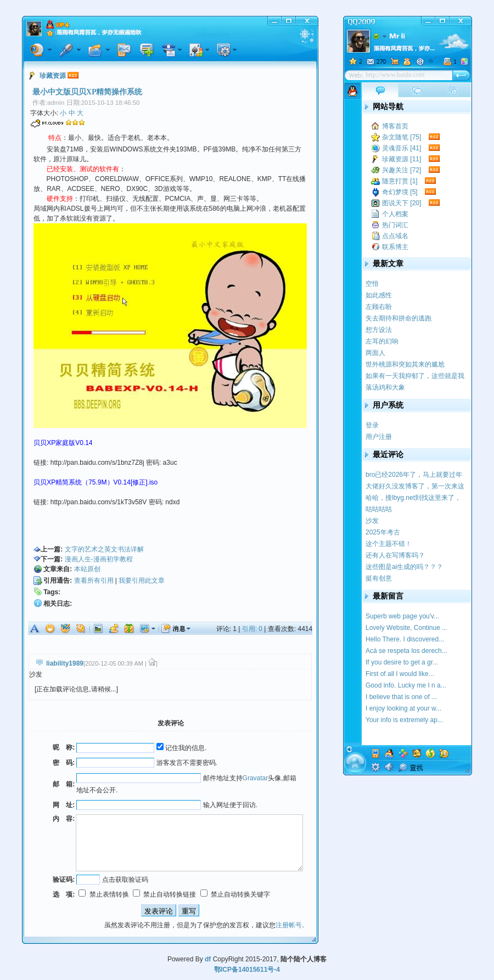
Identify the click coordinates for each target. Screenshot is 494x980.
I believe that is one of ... (401, 697)
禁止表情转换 (103, 894)
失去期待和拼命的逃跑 (398, 318)
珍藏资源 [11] (402, 159)
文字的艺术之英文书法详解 (104, 549)
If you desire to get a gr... (402, 662)
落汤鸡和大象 (385, 387)
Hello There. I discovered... (405, 639)
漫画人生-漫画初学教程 (99, 559)
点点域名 (395, 236)
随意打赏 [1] (400, 181)
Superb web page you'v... (402, 616)
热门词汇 (395, 225)
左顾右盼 (379, 307)
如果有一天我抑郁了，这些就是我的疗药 (415, 376)
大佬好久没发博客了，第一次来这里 (415, 486)
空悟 (372, 284)
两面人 (375, 353)
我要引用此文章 (142, 581)
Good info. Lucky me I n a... (406, 685)
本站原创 (87, 569)
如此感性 (379, 295)
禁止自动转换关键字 (235, 894)
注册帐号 (289, 925)
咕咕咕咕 (379, 509)
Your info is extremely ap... (404, 720)
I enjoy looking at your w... (403, 708)
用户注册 (379, 437)
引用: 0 (252, 629)
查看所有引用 (94, 581)
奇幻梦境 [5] (400, 192)
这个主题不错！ (389, 544)
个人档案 (395, 214)
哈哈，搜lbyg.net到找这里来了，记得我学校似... (413, 498)
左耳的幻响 (382, 341)
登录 (372, 425)
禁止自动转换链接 (164, 894)
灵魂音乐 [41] (402, 148)
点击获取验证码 (125, 880)
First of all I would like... (400, 674)
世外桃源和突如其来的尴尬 (405, 364)
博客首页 (395, 126)
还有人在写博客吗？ (395, 555)
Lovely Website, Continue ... (406, 628)
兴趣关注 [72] (402, 170)
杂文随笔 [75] (402, 137)
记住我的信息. (181, 748)
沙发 (372, 521)
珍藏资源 (53, 76)
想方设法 (379, 330)
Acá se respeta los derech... (406, 651)
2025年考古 (383, 532)
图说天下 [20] (402, 203)
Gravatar (256, 778)
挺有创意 (379, 578)
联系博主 (395, 247)
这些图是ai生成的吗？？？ (404, 567)
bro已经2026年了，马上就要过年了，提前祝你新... (414, 475)
